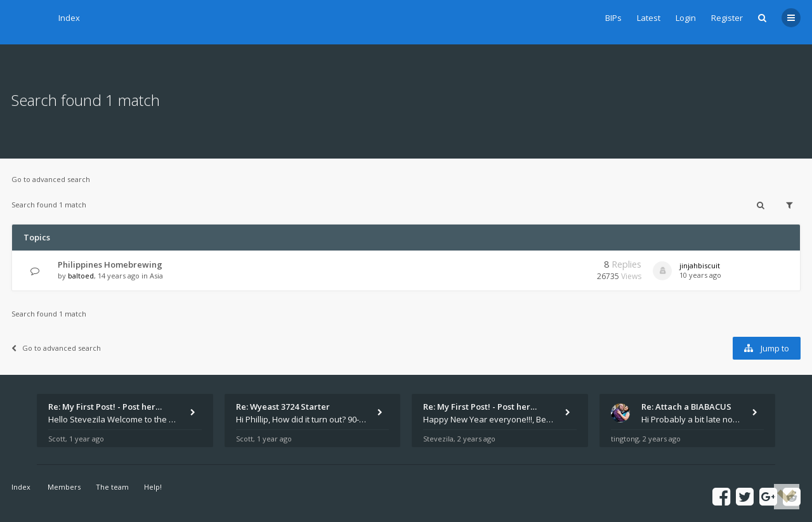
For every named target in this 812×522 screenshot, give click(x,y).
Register (727, 18)
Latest (649, 18)
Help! (153, 487)
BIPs (613, 18)
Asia (156, 276)
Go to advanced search (51, 179)
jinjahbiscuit (700, 265)
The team (112, 487)
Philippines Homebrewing (110, 264)
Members (64, 487)
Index (69, 18)
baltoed (81, 276)
